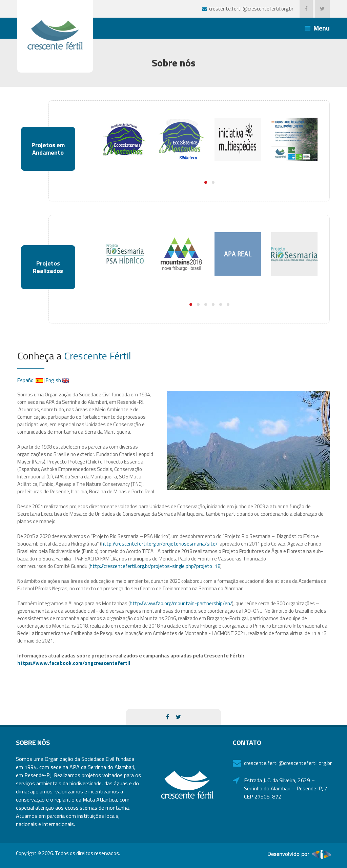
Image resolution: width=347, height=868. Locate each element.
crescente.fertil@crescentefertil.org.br (286, 763)
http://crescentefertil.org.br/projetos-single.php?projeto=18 (155, 566)
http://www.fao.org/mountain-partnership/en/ (181, 603)
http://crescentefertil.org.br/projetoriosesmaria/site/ (159, 544)
